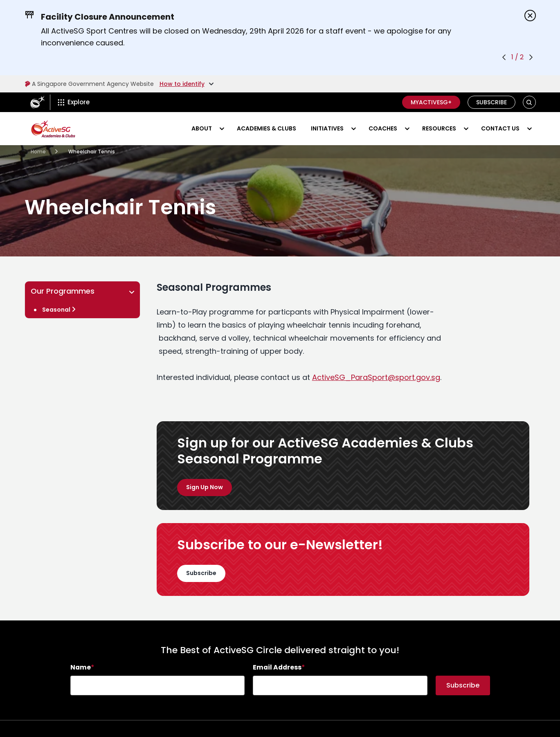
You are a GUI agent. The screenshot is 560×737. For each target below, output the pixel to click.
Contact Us (500, 128)
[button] (529, 102)
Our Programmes (84, 291)
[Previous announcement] (504, 57)
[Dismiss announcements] (530, 16)
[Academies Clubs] (38, 152)
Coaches (383, 128)
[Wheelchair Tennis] (82, 310)
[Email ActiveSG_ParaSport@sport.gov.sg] (376, 377)
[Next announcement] (531, 57)
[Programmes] (205, 488)
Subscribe (491, 102)
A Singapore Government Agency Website (89, 84)
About (202, 128)
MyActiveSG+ (431, 102)
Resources (439, 128)
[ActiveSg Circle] (37, 102)
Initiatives (327, 128)
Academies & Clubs (267, 128)
